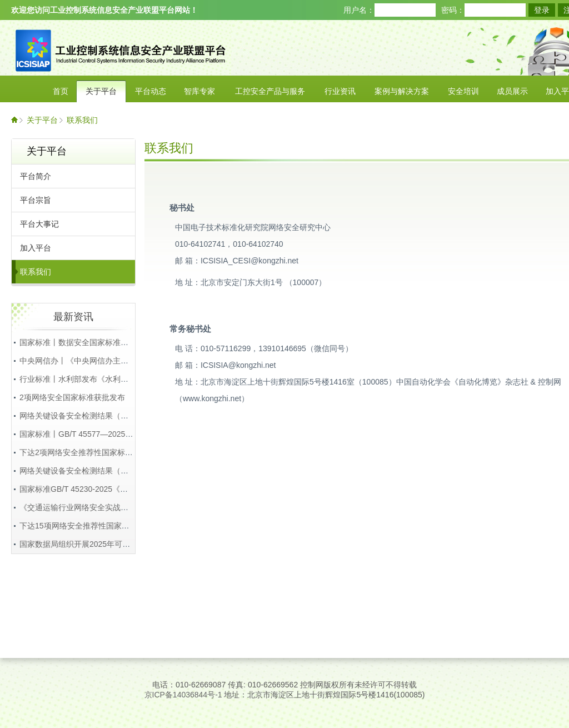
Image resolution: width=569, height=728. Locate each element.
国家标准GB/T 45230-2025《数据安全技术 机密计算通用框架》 (129, 489)
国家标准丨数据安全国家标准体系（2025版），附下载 (114, 342)
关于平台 (101, 91)
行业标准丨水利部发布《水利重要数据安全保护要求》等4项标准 (131, 379)
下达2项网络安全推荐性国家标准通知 (84, 452)
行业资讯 (340, 91)
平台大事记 (39, 224)
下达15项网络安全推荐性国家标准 (78, 526)
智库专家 (199, 91)
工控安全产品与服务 (270, 91)
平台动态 (151, 91)
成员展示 (512, 91)
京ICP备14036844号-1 (183, 695)
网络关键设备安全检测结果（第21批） (86, 471)
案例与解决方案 (402, 91)
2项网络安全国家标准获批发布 (72, 397)
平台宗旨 (36, 200)
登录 (542, 10)
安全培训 (463, 91)
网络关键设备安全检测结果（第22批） (86, 416)
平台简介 (36, 176)
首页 (61, 91)
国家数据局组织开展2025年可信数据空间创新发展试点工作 (121, 544)
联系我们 (82, 120)
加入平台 (36, 248)
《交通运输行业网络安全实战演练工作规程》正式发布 (113, 507)
